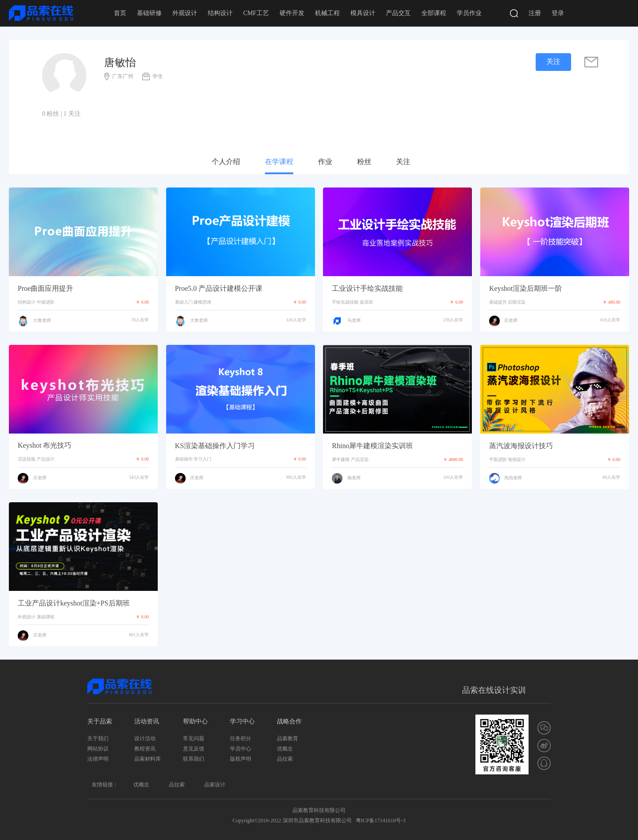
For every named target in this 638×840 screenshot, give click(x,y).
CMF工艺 (256, 13)
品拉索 (285, 759)
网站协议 (98, 749)
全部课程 (434, 13)
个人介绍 (226, 162)
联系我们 (194, 759)
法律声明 (98, 759)
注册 (535, 13)
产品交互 (398, 13)
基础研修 (149, 13)
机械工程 (327, 13)
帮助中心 (195, 721)
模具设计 (363, 13)
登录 (558, 13)
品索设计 (215, 785)
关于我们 (98, 738)
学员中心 (241, 749)
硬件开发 (292, 13)
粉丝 (364, 162)
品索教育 (288, 738)
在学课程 (279, 162)
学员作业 (469, 13)
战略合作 (289, 721)
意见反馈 (194, 749)
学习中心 (242, 721)
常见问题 (194, 738)
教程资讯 (145, 749)
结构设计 (220, 13)
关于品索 (100, 721)
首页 (120, 13)
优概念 (285, 749)
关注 (403, 162)
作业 (325, 162)
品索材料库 (148, 759)
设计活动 (145, 738)
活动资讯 (147, 721)
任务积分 (241, 738)
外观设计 (185, 13)
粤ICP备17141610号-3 (381, 820)
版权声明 (241, 759)
